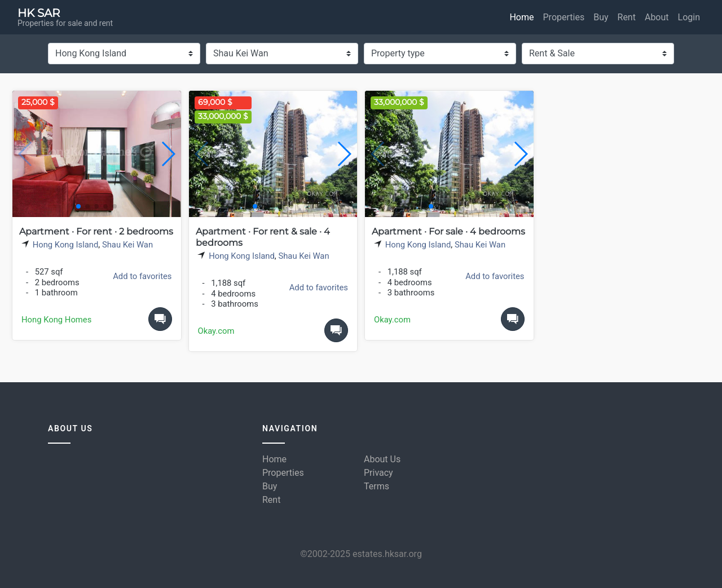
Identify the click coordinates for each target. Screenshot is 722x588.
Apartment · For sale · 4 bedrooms (448, 231)
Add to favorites (142, 276)
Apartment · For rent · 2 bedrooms (96, 231)
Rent (627, 17)
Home (521, 17)
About (657, 17)
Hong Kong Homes (56, 320)
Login (689, 17)
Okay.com (216, 331)
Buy (601, 17)
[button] (168, 154)
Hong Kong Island (66, 245)
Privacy (378, 473)
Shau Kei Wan (127, 245)
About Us (382, 459)
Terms (377, 486)
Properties (564, 17)
